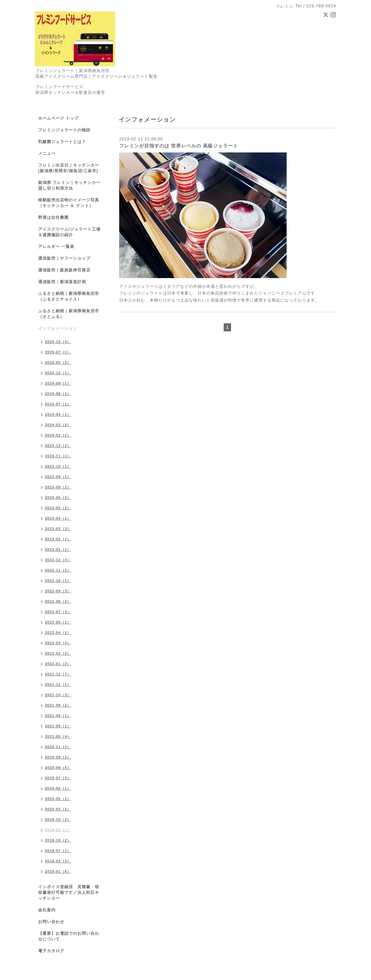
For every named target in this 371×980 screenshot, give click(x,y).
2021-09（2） (58, 705)
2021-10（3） (58, 695)
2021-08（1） (58, 716)
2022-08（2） (58, 601)
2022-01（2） (58, 664)
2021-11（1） (58, 684)
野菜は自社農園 (53, 217)
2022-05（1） (58, 622)
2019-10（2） (58, 820)
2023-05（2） (58, 508)
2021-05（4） (58, 736)
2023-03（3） (58, 529)
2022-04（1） (58, 633)
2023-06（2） (58, 498)
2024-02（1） (58, 435)
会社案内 (47, 910)
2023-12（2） (58, 446)
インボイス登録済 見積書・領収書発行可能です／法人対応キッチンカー (69, 893)
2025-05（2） (58, 363)
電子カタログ (51, 951)
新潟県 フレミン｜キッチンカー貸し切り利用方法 (69, 185)
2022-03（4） (58, 643)
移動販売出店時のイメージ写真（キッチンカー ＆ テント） (69, 203)
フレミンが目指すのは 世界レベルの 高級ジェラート (179, 146)
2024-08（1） (58, 394)
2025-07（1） (58, 352)
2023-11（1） (58, 456)
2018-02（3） (58, 861)
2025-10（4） (58, 342)
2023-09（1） (58, 477)
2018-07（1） (58, 851)
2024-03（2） (58, 425)
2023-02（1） (58, 539)
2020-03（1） (58, 809)
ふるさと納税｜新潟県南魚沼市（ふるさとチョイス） (69, 296)
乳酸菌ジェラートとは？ (62, 142)
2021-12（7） (58, 674)
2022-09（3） (58, 591)
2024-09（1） (58, 383)
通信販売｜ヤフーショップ (64, 258)
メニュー (47, 153)
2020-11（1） (58, 747)
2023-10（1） (58, 466)
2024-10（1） (58, 373)
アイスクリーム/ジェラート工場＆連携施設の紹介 (69, 232)
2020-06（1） (58, 788)
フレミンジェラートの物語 (64, 130)
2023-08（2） (58, 487)
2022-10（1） (58, 581)
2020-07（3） (58, 778)
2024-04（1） (58, 414)
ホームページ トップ (58, 118)
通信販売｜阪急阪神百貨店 (64, 270)
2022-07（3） (58, 612)
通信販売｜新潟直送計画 (62, 282)
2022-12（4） (58, 560)
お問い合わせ (51, 922)
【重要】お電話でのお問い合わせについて (69, 936)
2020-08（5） (58, 768)
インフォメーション (58, 328)
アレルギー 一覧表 (56, 247)
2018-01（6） (58, 871)
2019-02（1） (58, 830)
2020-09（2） (58, 757)
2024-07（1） (58, 404)
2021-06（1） (58, 726)
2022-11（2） (58, 570)
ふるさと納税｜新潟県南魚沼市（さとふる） (69, 314)
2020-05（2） (58, 799)
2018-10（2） (58, 840)
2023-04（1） (58, 518)
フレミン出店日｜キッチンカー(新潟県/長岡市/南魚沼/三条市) (69, 168)
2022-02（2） (58, 653)
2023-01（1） (58, 549)
